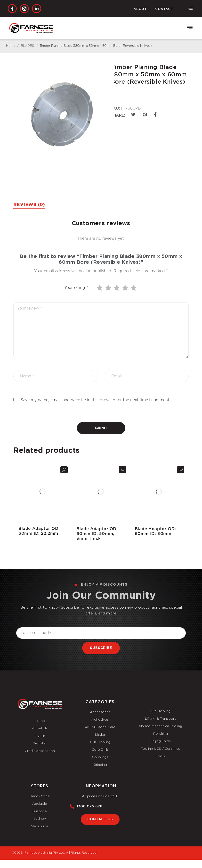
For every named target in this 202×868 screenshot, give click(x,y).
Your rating (76, 288)
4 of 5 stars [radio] (126, 288)
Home (11, 46)
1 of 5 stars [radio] (100, 288)
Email (21, 624)
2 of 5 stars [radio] (109, 288)
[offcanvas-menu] (190, 8)
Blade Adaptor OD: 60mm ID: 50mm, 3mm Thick (97, 534)
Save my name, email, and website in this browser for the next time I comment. (95, 400)
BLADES (27, 46)
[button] (190, 28)
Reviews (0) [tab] (29, 205)
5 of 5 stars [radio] (134, 288)
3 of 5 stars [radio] (117, 288)
